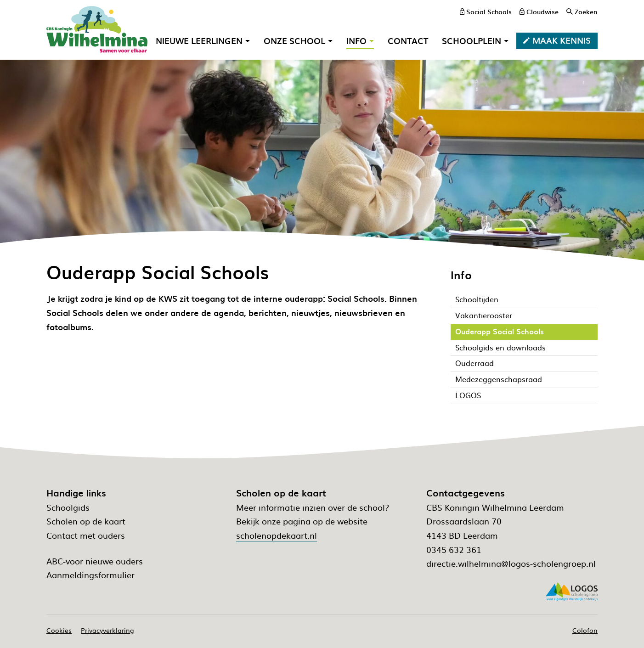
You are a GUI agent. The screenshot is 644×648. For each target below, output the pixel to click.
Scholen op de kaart (86, 521)
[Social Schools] (486, 11)
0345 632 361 (454, 549)
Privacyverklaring (107, 630)
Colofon (585, 630)
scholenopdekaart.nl (277, 535)
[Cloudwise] (539, 11)
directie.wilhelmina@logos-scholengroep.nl (511, 563)
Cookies (59, 630)
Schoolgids (68, 507)
